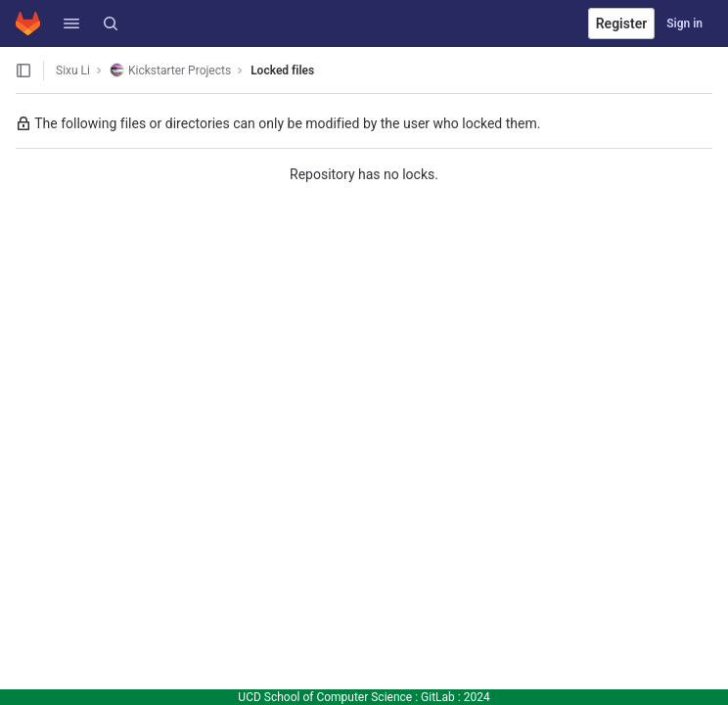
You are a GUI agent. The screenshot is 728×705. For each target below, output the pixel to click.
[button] (71, 23)
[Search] (111, 23)
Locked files (282, 70)
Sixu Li (73, 70)
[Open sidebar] (23, 70)
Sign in (684, 23)
